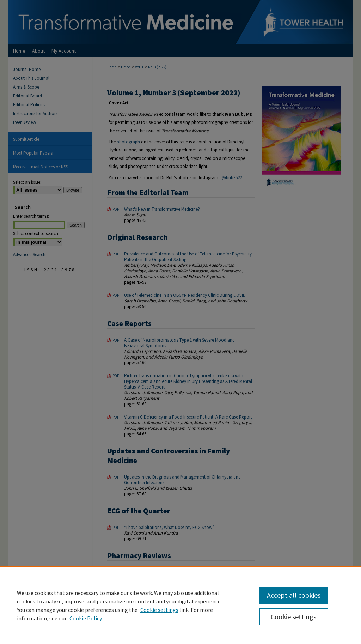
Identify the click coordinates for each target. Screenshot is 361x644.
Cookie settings (159, 610)
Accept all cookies (294, 595)
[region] (180, 605)
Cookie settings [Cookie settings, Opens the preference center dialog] (293, 617)
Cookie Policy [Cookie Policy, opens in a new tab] (86, 618)
